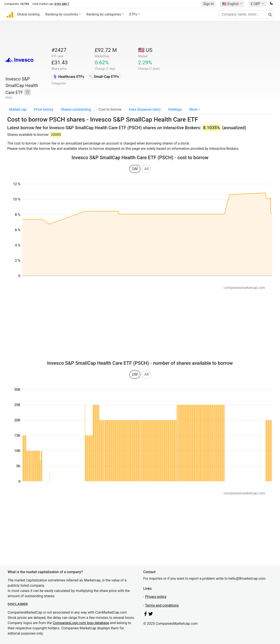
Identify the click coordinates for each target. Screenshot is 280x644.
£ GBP (256, 4)
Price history (44, 109)
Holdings (175, 109)
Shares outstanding (76, 109)
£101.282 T (62, 4)
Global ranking (28, 14)
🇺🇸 (231, 4)
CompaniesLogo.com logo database (81, 623)
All (146, 169)
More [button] (193, 109)
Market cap (18, 109)
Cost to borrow (110, 109)
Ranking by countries (62, 14)
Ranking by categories (104, 14)
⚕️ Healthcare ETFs (68, 77)
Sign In (208, 4)
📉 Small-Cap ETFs (104, 77)
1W (135, 169)
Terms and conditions (162, 605)
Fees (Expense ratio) (145, 109)
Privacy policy (156, 597)
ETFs (133, 14)
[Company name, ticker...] (246, 14)
